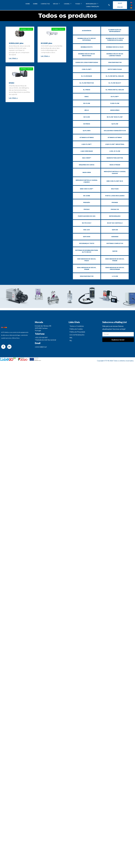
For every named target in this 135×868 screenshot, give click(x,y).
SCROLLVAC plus (16, 43)
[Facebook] (3, 349)
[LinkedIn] (9, 349)
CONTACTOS (45, 4)
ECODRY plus (47, 43)
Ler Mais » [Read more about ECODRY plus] (45, 56)
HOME (28, 4)
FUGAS (79, 4)
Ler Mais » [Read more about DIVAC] (13, 98)
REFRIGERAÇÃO (92, 4)
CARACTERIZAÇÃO (92, 6)
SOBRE (35, 4)
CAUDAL (68, 4)
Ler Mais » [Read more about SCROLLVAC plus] (13, 58)
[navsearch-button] (109, 5)
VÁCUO (56, 4)
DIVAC (12, 83)
